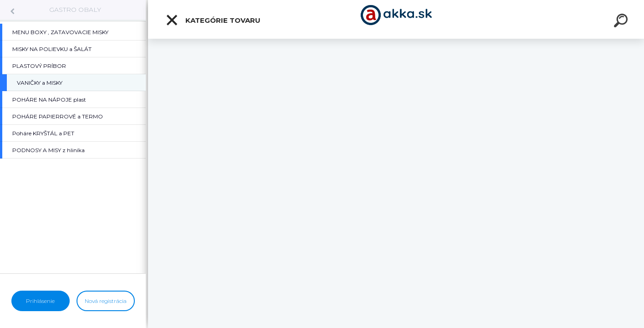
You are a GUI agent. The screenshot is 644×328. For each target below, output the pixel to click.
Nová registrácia (106, 301)
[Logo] (396, 19)
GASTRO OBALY (75, 10)
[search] (622, 22)
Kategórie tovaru (213, 20)
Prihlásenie (40, 301)
